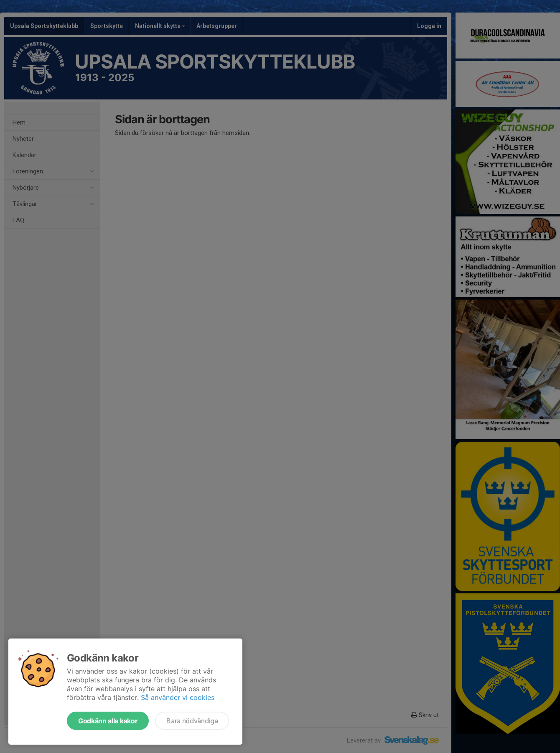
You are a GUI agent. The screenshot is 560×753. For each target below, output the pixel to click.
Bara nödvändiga (192, 721)
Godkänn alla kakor (108, 721)
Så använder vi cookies (178, 697)
